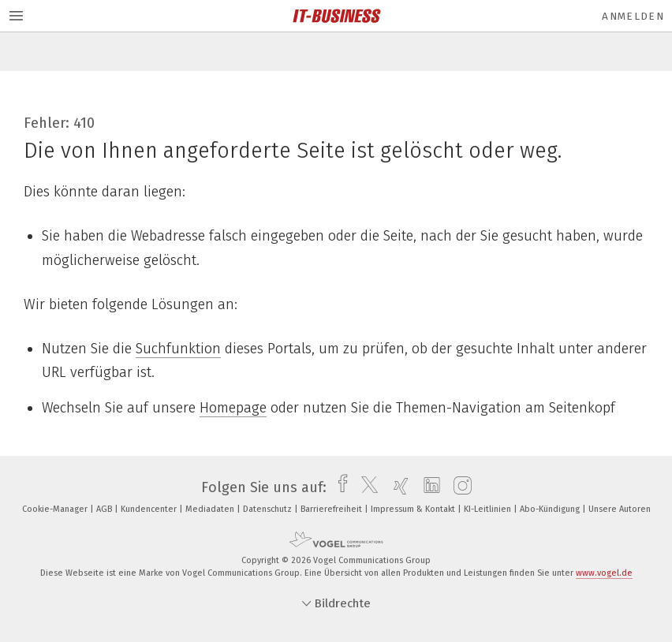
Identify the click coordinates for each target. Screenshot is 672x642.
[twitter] (366, 487)
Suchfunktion (178, 349)
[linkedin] (428, 487)
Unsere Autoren (620, 509)
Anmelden (633, 16)
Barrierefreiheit (332, 509)
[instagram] (459, 487)
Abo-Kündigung (551, 509)
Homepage (233, 408)
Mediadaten (211, 509)
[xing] (397, 487)
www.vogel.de (604, 573)
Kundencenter (150, 509)
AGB (105, 509)
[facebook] (339, 487)
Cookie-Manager (56, 509)
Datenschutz (269, 509)
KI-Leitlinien (489, 509)
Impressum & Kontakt (414, 509)
